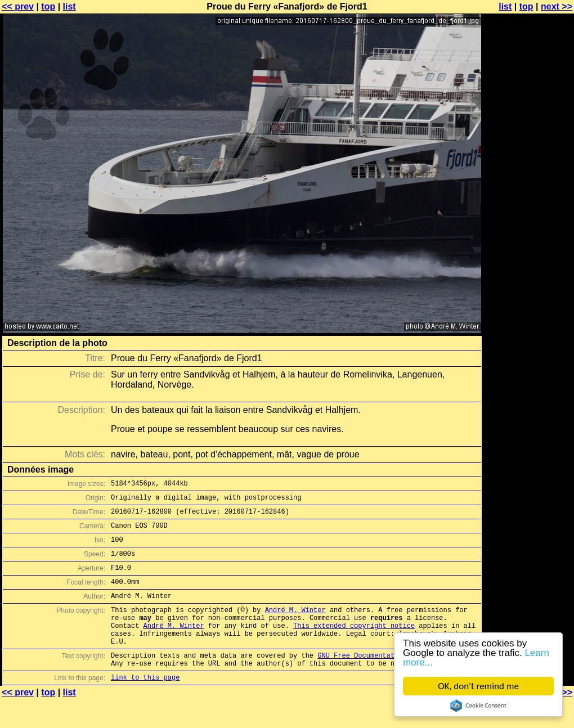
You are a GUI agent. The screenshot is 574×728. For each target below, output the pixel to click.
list (69, 6)
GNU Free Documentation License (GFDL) (392, 680)
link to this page (145, 706)
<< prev (18, 6)
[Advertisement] (528, 278)
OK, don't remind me (478, 686)
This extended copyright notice (354, 646)
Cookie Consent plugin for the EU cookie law (478, 705)
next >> (557, 6)
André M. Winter (295, 626)
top (48, 6)
